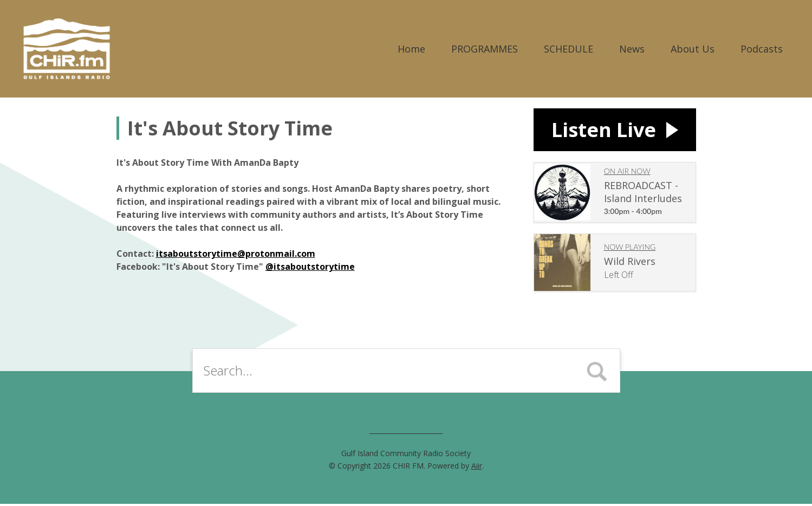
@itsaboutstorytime (310, 267)
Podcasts (762, 49)
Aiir (477, 468)
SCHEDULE (569, 49)
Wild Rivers (630, 264)
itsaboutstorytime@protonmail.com (236, 254)
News (632, 49)
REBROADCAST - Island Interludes (643, 194)
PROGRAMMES (485, 49)
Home (411, 49)
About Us (693, 49)
